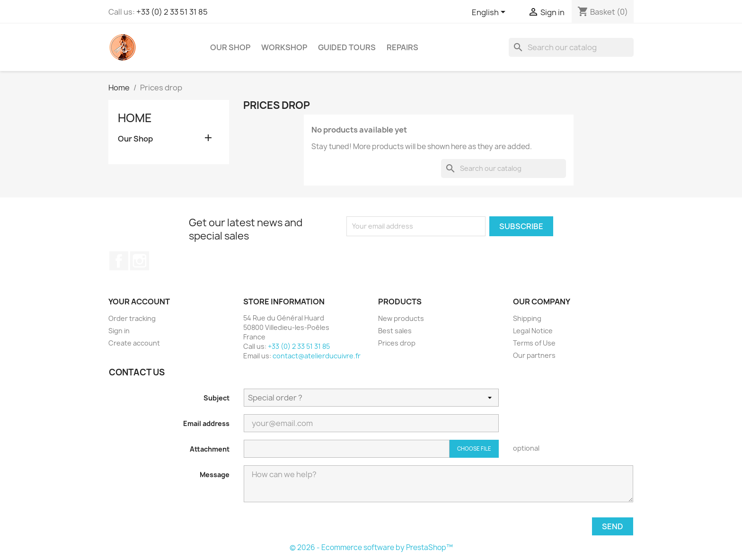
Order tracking (132, 318)
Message (215, 475)
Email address (206, 423)
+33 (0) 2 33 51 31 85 (172, 12)
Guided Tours (347, 47)
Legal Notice (533, 331)
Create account (134, 343)
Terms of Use (534, 343)
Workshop (284, 47)
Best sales (395, 331)
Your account (139, 302)
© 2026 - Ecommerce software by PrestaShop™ (371, 547)
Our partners (534, 355)
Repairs (402, 47)
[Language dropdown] (490, 13)
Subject (216, 398)
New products (401, 318)
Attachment (210, 449)
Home (135, 118)
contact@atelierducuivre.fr (317, 356)
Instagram (140, 261)
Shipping (527, 318)
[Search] (571, 47)
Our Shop (230, 47)
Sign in (119, 331)
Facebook (119, 261)
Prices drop (397, 343)
